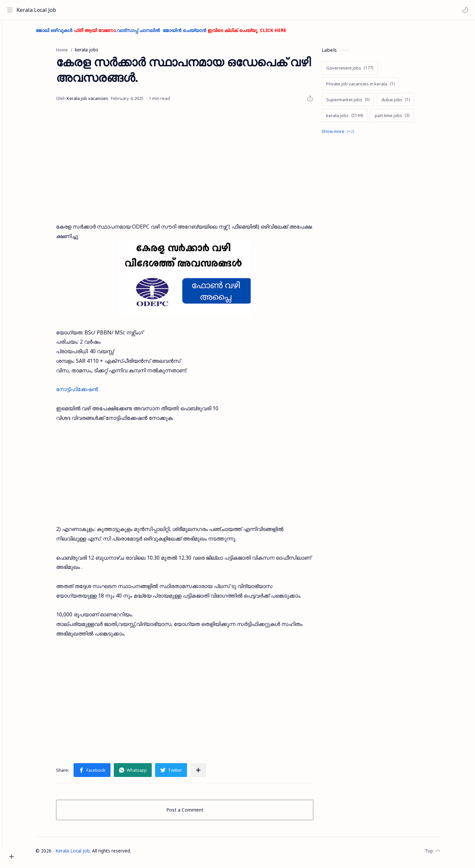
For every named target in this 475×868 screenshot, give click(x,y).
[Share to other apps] (210, 773)
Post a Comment (196, 813)
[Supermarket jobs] (359, 103)
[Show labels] (351, 134)
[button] (463, 10)
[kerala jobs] (356, 118)
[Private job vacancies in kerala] (372, 87)
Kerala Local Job (38, 10)
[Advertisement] (196, 166)
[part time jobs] (404, 118)
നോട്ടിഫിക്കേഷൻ (89, 392)
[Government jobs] (361, 71)
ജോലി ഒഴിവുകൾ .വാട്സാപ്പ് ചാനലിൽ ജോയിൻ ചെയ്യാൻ (173, 33)
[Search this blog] (137, 10)
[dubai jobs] (407, 103)
